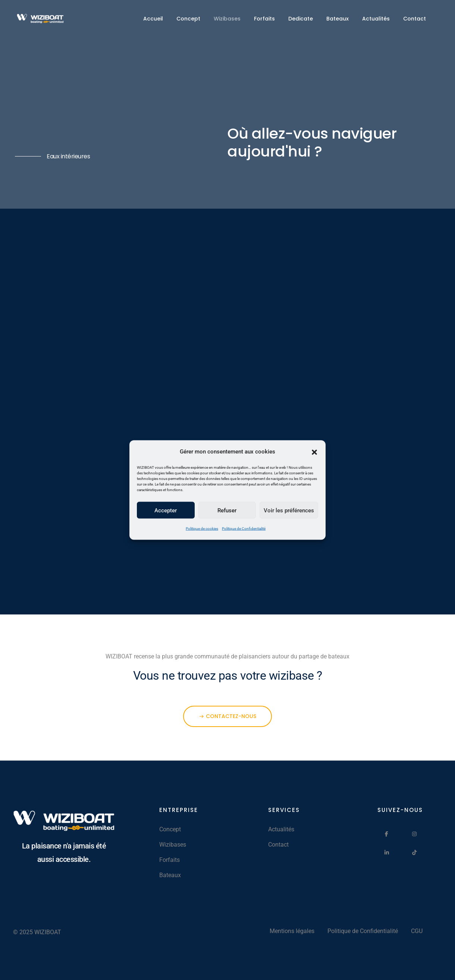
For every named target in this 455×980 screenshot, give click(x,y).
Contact (415, 19)
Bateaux (338, 19)
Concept (188, 19)
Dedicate (301, 19)
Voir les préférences (289, 510)
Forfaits (264, 19)
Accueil (153, 19)
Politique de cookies (202, 529)
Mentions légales (292, 931)
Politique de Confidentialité (244, 529)
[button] (314, 452)
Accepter (166, 510)
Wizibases (227, 19)
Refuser (227, 510)
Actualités (376, 19)
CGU (417, 931)
